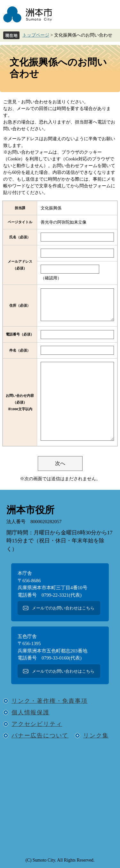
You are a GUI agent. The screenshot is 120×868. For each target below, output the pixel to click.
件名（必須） (20, 350)
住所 (20, 305)
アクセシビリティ (37, 724)
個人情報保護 (31, 712)
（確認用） (51, 278)
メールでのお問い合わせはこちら (63, 608)
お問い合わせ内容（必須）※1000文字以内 (20, 402)
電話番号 (20, 334)
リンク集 (96, 736)
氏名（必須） (20, 237)
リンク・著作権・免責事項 (50, 701)
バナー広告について (40, 736)
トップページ (36, 35)
